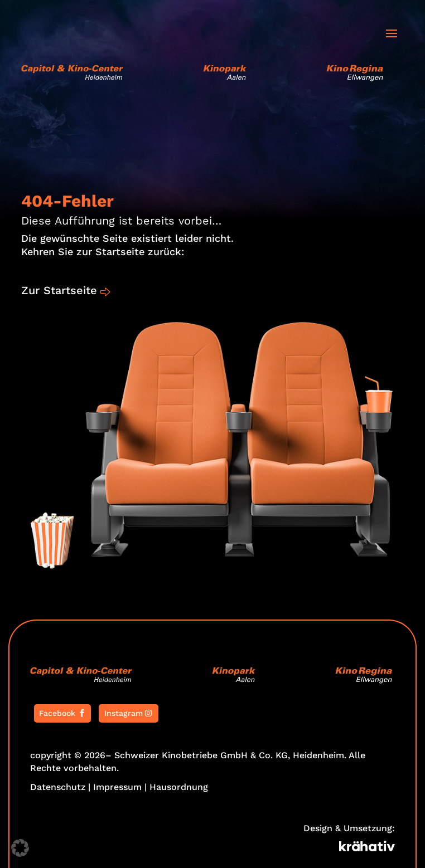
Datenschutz (58, 787)
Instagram (124, 713)
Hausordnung (179, 787)
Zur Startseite (59, 290)
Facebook (57, 713)
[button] (20, 848)
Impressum (117, 787)
